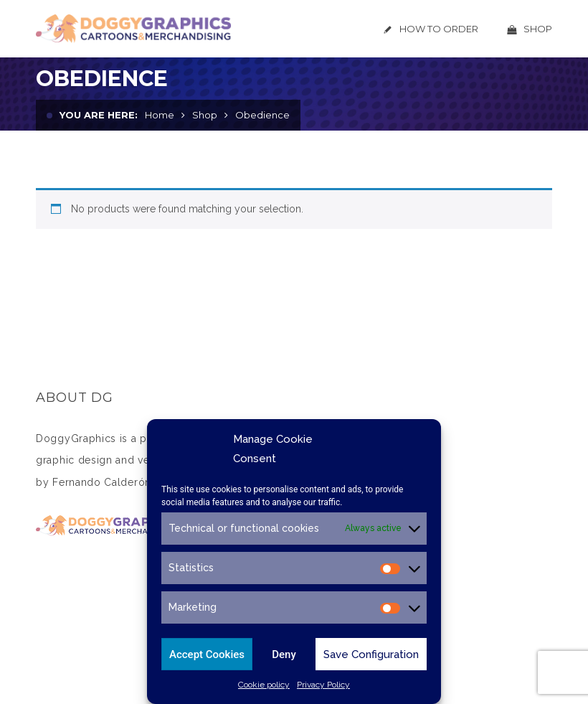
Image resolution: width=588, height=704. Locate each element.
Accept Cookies (207, 654)
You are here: (99, 115)
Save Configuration (371, 654)
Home (160, 115)
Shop (205, 115)
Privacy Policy (323, 685)
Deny (284, 654)
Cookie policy (264, 685)
